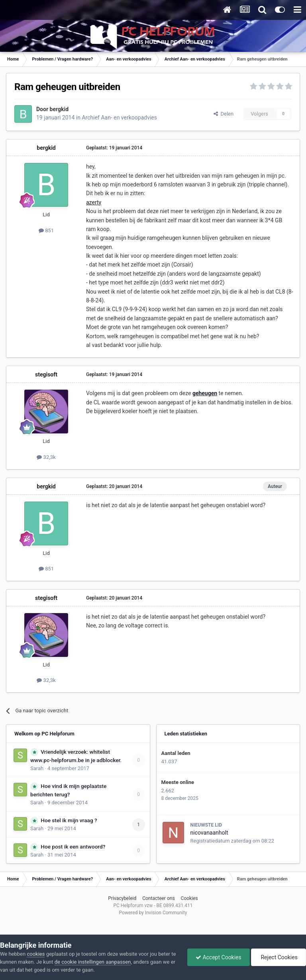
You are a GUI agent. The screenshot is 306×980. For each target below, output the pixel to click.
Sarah (37, 768)
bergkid (59, 109)
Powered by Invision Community (153, 913)
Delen (224, 114)
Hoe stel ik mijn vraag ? (69, 820)
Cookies (189, 898)
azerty (94, 202)
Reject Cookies (279, 957)
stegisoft (46, 374)
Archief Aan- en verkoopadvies (119, 118)
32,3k (46, 457)
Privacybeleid (122, 898)
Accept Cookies (219, 957)
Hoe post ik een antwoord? (73, 847)
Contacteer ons (158, 898)
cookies (36, 954)
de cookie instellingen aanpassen (93, 962)
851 (46, 230)
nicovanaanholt (209, 833)
